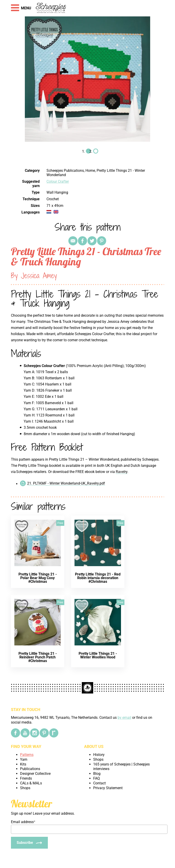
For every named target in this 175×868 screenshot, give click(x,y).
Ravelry (122, 472)
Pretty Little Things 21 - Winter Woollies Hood (98, 655)
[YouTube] (25, 733)
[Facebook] (15, 733)
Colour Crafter (58, 181)
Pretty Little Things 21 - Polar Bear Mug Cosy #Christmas (38, 578)
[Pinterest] (44, 733)
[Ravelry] (54, 733)
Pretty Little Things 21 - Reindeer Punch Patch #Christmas (38, 657)
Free (60, 523)
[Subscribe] (29, 843)
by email (124, 718)
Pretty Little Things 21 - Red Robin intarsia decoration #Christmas (98, 578)
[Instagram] (35, 733)
